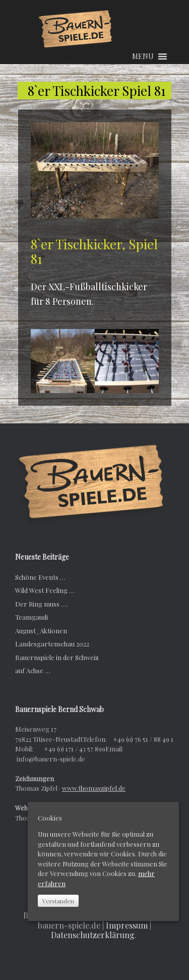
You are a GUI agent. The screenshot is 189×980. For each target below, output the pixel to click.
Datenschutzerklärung (93, 935)
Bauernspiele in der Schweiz (57, 657)
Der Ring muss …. (42, 604)
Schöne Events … (40, 577)
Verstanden (58, 901)
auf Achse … (33, 670)
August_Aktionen (41, 631)
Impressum (127, 925)
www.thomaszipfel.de (94, 788)
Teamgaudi (31, 617)
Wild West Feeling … (45, 590)
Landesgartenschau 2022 (52, 644)
